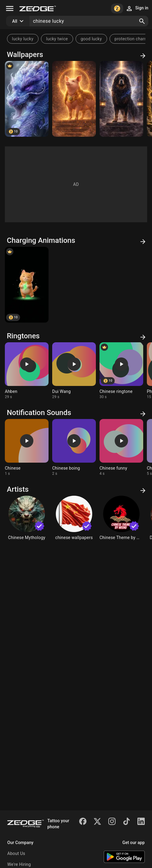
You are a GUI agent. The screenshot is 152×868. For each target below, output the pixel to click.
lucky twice (57, 39)
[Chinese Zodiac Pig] (74, 99)
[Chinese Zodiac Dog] (121, 99)
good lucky (91, 39)
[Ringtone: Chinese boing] (74, 447)
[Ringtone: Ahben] (27, 371)
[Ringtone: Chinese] (27, 447)
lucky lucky (23, 39)
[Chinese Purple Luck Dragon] (27, 99)
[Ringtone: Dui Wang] (74, 371)
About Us (16, 853)
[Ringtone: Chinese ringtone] (121, 371)
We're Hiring (19, 864)
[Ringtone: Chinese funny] (121, 447)
